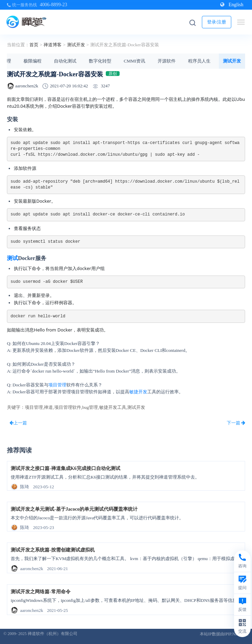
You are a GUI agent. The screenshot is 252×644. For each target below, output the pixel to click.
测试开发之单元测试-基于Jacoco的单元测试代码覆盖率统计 (74, 509)
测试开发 (76, 45)
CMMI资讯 (134, 61)
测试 (12, 258)
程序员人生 (199, 61)
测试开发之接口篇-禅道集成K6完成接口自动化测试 (66, 468)
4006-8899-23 (53, 5)
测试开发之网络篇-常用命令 (41, 592)
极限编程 (32, 61)
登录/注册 (217, 22)
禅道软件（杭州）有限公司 (53, 634)
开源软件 (167, 61)
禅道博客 (53, 45)
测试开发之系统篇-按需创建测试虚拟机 (53, 550)
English (232, 5)
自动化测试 (65, 61)
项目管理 (57, 385)
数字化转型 (100, 61)
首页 (34, 45)
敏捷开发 (138, 392)
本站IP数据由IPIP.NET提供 (224, 634)
